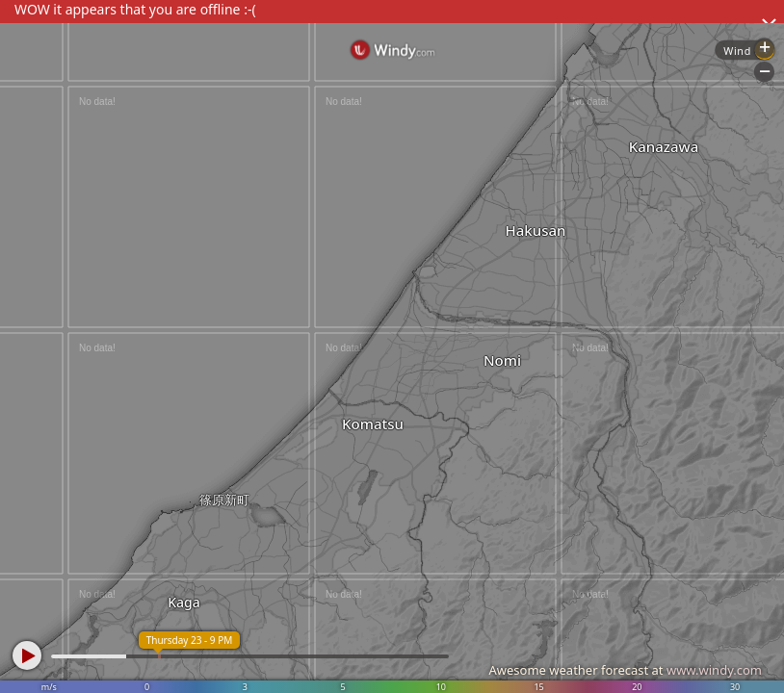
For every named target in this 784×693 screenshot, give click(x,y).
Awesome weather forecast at (625, 670)
